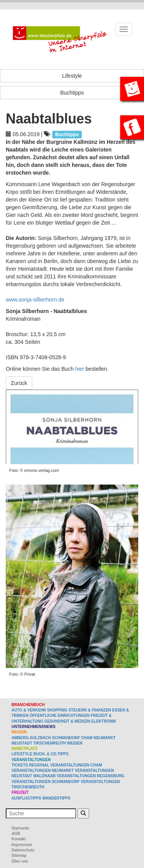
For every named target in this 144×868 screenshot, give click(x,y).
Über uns (20, 861)
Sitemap (19, 856)
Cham (87, 738)
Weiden (75, 743)
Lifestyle (72, 76)
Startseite (20, 828)
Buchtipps (72, 93)
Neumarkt (105, 738)
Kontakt (19, 839)
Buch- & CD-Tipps (51, 754)
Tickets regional (30, 765)
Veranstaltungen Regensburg (91, 776)
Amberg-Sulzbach (31, 738)
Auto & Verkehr (29, 710)
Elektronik (104, 721)
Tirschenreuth (50, 743)
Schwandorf (66, 738)
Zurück (19, 383)
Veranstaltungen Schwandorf (46, 782)
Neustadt (22, 743)
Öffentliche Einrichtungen (60, 716)
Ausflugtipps (26, 798)
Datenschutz (23, 850)
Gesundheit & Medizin (67, 721)
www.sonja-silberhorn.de (35, 300)
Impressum (22, 845)
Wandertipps (56, 798)
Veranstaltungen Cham (76, 765)
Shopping (57, 710)
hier (80, 369)
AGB (16, 834)
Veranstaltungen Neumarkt (43, 771)
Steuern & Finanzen (90, 710)
